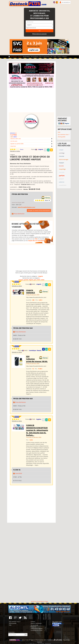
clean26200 (19, 473)
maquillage (62, 169)
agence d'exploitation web (39, 640)
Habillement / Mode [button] (16, 57)
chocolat (62, 156)
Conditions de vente (36, 630)
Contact (33, 622)
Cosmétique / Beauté (35, 350)
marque (21, 280)
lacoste (61, 166)
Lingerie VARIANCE (31, 291)
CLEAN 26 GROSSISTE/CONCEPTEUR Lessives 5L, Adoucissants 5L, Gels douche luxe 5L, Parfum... (37, 430)
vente (43, 280)
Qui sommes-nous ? (64, 134)
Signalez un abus (15, 151)
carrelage (62, 153)
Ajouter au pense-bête (17, 144)
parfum (62, 176)
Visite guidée (62, 137)
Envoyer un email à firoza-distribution (39, 210)
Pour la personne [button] (45, 57)
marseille (62, 172)
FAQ (36, 239)
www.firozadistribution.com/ (27, 207)
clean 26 (17, 470)
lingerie (31, 280)
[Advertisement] (34, 100)
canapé (61, 150)
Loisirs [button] (59, 57)
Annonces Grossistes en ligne (40, 601)
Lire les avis (14, 141)
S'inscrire (33, 627)
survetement (63, 185)
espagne (61, 163)
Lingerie (41, 149)
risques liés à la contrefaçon (36, 241)
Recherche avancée (39, 34)
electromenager (64, 159)
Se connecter (34, 625)
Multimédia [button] (27, 57)
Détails (22, 149)
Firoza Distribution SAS (23, 328)
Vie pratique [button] (35, 57)
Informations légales (37, 629)
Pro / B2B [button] (54, 57)
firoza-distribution (20, 194)
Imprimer (13, 146)
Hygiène (39, 419)
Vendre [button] (65, 57)
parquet (61, 179)
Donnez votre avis (16, 139)
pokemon (62, 182)
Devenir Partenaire (36, 623)
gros (35, 280)
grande (26, 280)
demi (39, 280)
